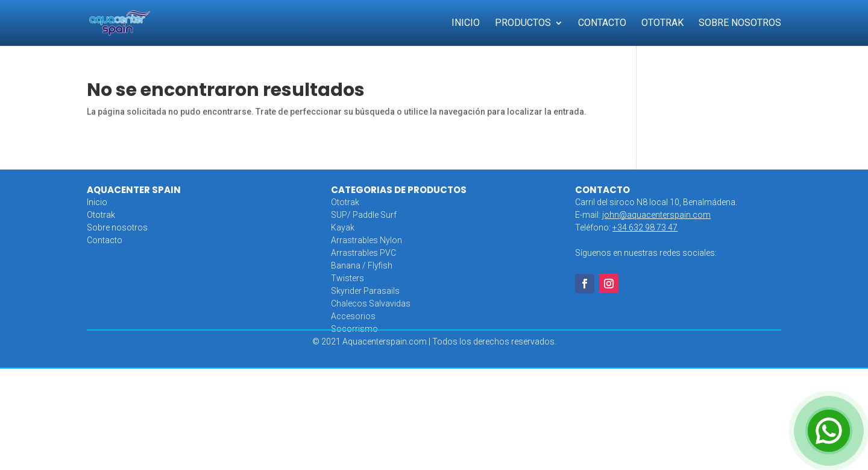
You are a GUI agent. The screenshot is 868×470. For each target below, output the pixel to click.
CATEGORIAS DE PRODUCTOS (399, 190)
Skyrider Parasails (365, 291)
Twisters (348, 278)
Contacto (602, 24)
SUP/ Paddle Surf (364, 215)
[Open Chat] (829, 431)
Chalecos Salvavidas (371, 303)
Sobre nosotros (117, 227)
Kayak (343, 227)
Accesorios (353, 316)
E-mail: (643, 215)
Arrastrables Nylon (366, 240)
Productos (523, 24)
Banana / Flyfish (362, 265)
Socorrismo (354, 329)
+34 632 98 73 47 (645, 227)
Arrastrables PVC (363, 253)
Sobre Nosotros (740, 24)
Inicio (466, 24)
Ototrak (662, 24)
